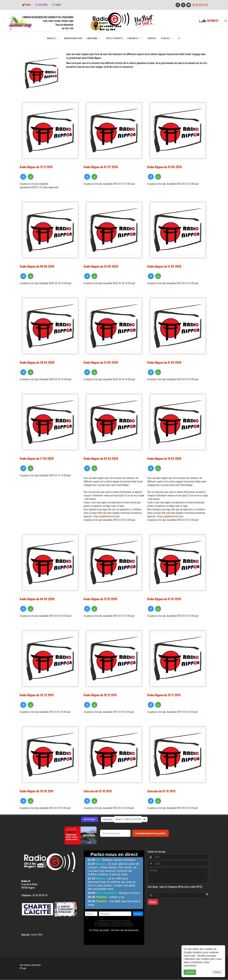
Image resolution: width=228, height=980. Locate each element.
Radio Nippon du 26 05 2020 (101, 266)
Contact (152, 38)
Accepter (190, 972)
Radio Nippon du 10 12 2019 (100, 695)
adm (23, 968)
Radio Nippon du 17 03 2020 (37, 459)
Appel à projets (115, 38)
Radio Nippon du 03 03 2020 (101, 459)
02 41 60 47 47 (200, 5)
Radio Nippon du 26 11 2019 (164, 695)
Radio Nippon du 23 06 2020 (165, 167)
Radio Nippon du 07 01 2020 (164, 599)
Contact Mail (37, 935)
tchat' (57, 5)
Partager (90, 820)
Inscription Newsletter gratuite (150, 833)
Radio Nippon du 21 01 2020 (100, 599)
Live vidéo (41, 5)
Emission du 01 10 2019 (161, 791)
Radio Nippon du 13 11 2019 (36, 167)
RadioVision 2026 (73, 38)
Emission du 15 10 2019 (98, 791)
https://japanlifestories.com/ (107, 516)
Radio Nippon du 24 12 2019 (37, 695)
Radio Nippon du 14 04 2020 (101, 362)
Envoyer (153, 902)
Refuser (217, 972)
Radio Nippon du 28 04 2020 (37, 362)
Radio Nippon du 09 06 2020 (37, 266)
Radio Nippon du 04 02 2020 (37, 599)
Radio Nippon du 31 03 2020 (164, 362)
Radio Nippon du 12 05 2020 (164, 266)
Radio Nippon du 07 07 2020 (101, 167)
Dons (26, 5)
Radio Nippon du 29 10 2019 (37, 791)
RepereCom (36, 965)
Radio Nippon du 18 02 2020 (164, 459)
